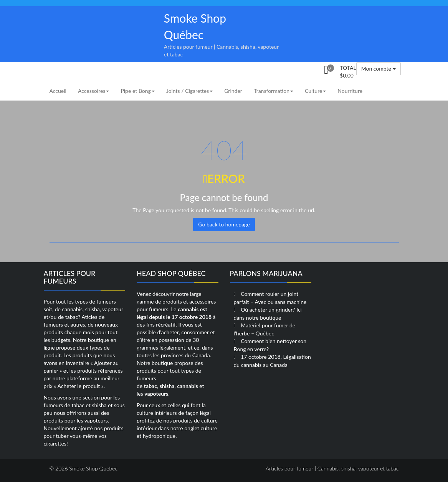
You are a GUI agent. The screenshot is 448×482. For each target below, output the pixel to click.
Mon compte (379, 69)
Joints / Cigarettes (189, 91)
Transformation (274, 91)
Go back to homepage (224, 224)
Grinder (233, 91)
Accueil (58, 91)
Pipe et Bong (137, 91)
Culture (315, 91)
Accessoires (93, 91)
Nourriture (350, 91)
